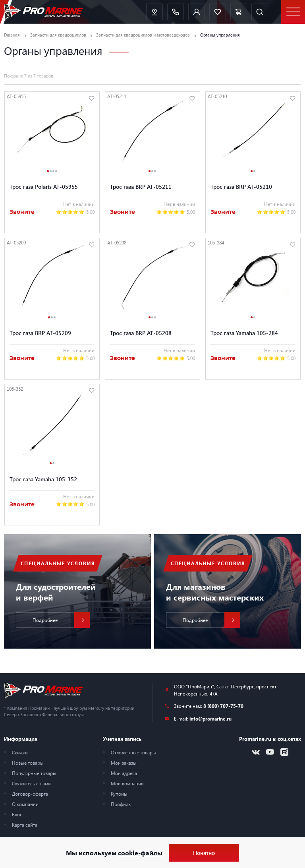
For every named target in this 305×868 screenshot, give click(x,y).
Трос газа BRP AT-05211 (141, 186)
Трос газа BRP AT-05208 (141, 333)
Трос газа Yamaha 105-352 (43, 479)
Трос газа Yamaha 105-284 (244, 333)
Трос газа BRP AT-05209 (40, 333)
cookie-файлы (140, 853)
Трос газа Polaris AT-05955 (44, 186)
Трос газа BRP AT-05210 (241, 186)
